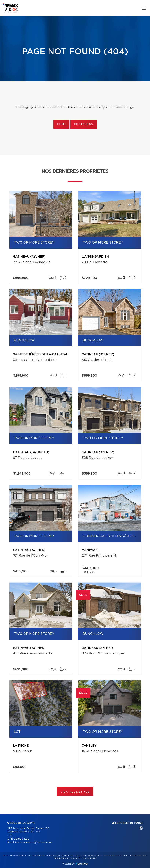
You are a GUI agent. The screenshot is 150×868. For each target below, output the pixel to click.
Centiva (82, 864)
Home (61, 124)
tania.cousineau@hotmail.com (33, 843)
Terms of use (62, 858)
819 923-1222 (21, 839)
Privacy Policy (138, 856)
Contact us (83, 124)
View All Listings (75, 792)
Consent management (83, 858)
